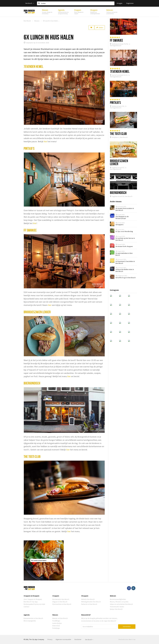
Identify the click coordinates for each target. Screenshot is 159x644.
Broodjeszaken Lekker (37, 312)
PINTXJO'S (115, 102)
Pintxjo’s (29, 148)
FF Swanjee (116, 40)
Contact (26, 607)
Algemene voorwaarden (63, 639)
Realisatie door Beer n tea (127, 639)
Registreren (130, 3)
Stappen (56, 596)
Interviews (56, 626)
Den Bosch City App (31, 602)
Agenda (27, 615)
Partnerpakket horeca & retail (34, 604)
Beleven (113, 596)
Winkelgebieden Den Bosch (91, 602)
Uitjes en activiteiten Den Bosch (121, 604)
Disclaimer (78, 639)
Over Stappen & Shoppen (33, 599)
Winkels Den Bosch (88, 599)
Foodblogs (56, 621)
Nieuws (55, 615)
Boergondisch (32, 383)
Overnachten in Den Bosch (62, 604)
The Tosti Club (118, 134)
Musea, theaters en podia (119, 602)
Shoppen (85, 596)
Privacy (50, 639)
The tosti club (32, 456)
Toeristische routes (117, 607)
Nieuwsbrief (86, 615)
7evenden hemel (33, 66)
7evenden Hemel (120, 71)
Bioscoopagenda (30, 621)
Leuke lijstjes (57, 623)
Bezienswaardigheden (118, 599)
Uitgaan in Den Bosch (60, 602)
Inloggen (120, 3)
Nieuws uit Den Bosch (60, 618)
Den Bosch (30, 3)
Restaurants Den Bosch (61, 599)
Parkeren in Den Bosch (89, 604)
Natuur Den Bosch (116, 609)
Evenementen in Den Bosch (33, 618)
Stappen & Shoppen (32, 596)
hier (45, 141)
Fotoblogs (56, 628)
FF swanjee (30, 230)
